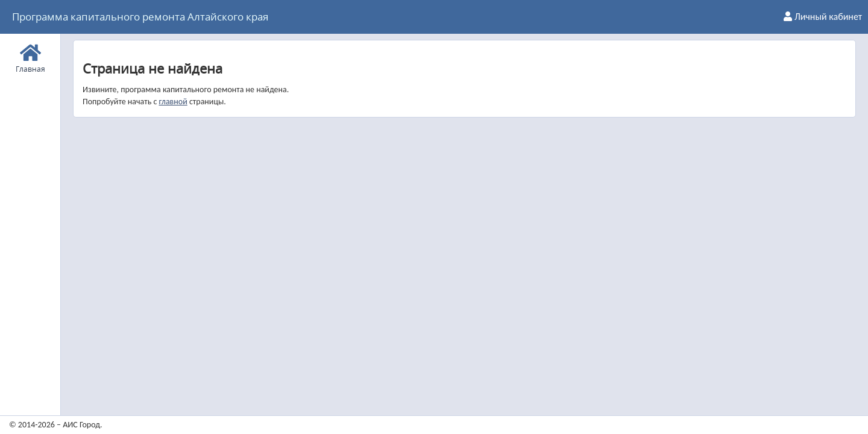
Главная (30, 57)
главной (173, 102)
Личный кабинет (823, 17)
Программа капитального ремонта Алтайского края (140, 17)
